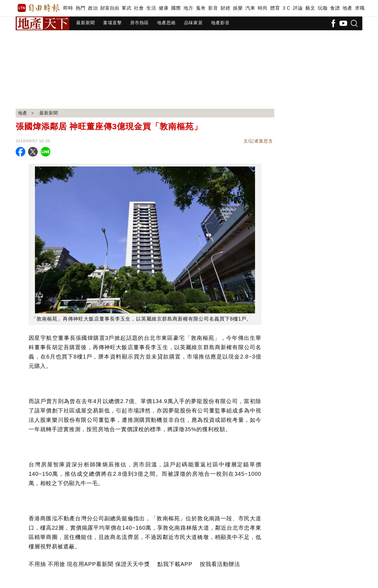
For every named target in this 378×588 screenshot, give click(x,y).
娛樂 (238, 8)
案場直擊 (113, 23)
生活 (151, 8)
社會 (139, 8)
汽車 (250, 8)
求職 (360, 8)
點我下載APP (175, 564)
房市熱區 (139, 23)
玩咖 (323, 8)
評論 (298, 8)
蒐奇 (201, 8)
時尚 (263, 8)
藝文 (310, 8)
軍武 (126, 8)
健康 (164, 8)
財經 (225, 8)
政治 (93, 8)
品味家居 (193, 23)
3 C (286, 8)
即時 (68, 8)
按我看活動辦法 (220, 564)
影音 (213, 8)
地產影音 (220, 23)
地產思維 (166, 23)
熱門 (80, 8)
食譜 (335, 8)
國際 (176, 8)
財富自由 (110, 8)
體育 (275, 8)
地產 (347, 8)
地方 (188, 8)
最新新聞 (86, 23)
